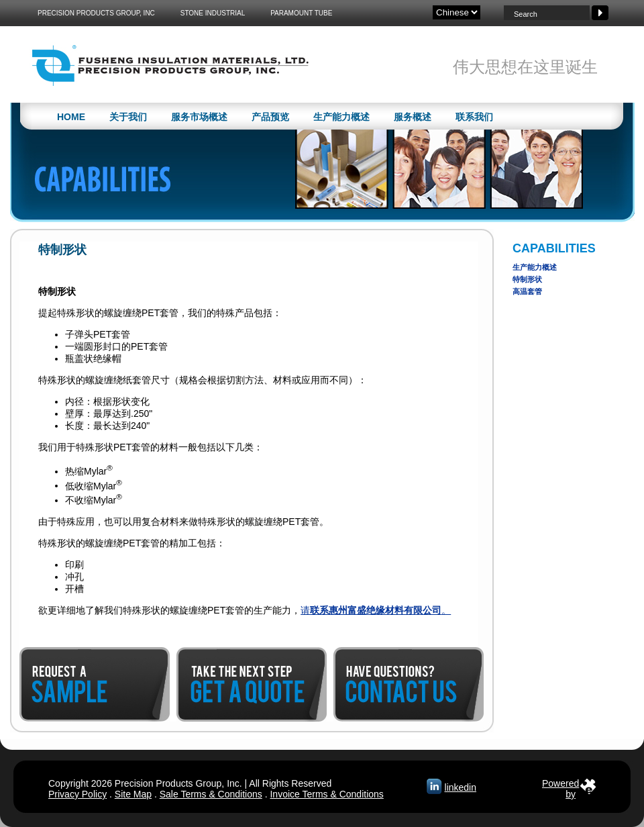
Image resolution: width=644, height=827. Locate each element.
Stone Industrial (213, 13)
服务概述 (413, 117)
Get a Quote (252, 684)
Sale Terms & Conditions (211, 794)
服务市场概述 (199, 117)
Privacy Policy (77, 794)
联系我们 (474, 117)
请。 (376, 610)
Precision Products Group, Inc (96, 13)
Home (71, 117)
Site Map (133, 794)
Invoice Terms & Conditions (326, 794)
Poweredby (560, 786)
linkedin (461, 787)
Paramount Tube (301, 13)
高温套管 (527, 291)
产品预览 (270, 117)
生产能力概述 (341, 117)
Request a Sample (95, 684)
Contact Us (409, 684)
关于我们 (128, 117)
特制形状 (527, 279)
